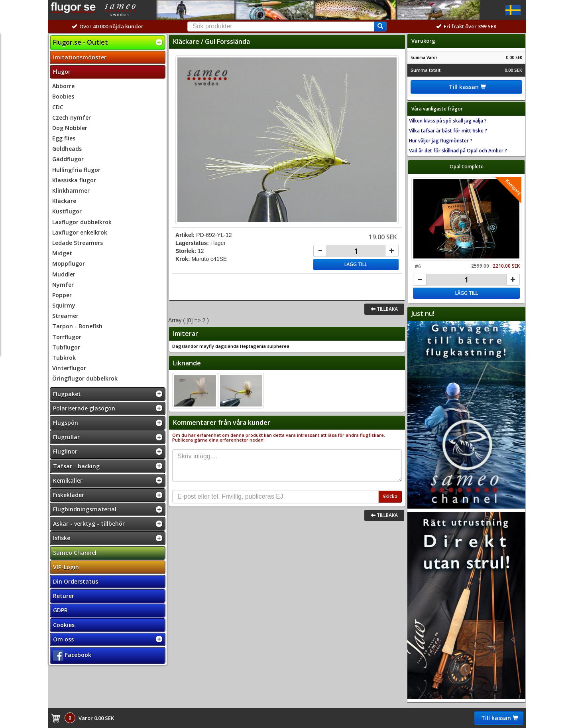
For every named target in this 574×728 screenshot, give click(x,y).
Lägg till (356, 264)
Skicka (390, 496)
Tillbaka (384, 309)
